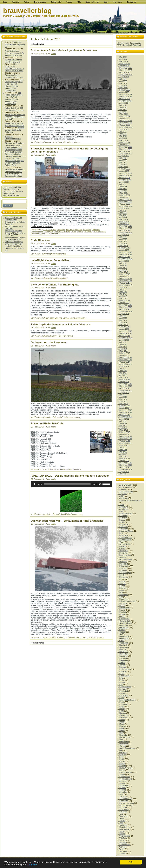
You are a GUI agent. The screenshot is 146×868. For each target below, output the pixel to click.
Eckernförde (57, 142)
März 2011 (124, 456)
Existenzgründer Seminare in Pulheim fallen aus (61, 325)
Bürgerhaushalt (125, 540)
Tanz (121, 814)
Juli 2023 (123, 132)
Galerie (122, 617)
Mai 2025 (123, 83)
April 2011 (123, 454)
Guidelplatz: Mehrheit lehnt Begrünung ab (15, 44)
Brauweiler (47, 142)
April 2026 (123, 59)
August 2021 (124, 182)
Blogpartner (124, 524)
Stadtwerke (124, 801)
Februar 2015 (125, 353)
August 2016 (124, 314)
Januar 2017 (124, 303)
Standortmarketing (127, 803)
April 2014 (123, 375)
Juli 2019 (123, 237)
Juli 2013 (123, 395)
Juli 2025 (123, 79)
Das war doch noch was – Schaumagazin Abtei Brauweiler (67, 521)
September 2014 (126, 364)
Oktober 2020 (125, 204)
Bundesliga (48, 514)
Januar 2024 (124, 118)
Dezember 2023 (126, 121)
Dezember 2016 (126, 305)
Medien (122, 720)
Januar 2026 (124, 66)
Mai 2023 (123, 136)
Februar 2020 (125, 222)
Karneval (123, 671)
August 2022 (124, 156)
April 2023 (123, 138)
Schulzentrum (125, 777)
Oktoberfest (124, 744)
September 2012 (126, 417)
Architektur (61, 230)
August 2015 (124, 340)
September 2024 (126, 101)
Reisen (122, 770)
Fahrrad (122, 584)
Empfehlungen (125, 573)
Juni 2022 (123, 160)
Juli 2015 (123, 342)
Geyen (122, 630)
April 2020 (123, 217)
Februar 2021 (125, 195)
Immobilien (124, 656)
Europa (122, 581)
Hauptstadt (124, 647)
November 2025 (126, 70)
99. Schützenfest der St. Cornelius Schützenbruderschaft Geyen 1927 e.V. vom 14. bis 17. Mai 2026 (15, 231)
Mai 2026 (123, 57)
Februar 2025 (125, 90)
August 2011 (124, 445)
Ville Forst (123, 838)
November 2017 (126, 281)
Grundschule (124, 636)
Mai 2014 (123, 373)
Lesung (122, 709)
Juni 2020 (123, 213)
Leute (122, 711)
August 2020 (124, 208)
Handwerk (123, 645)
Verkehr (44, 234)
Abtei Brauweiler (50, 230)
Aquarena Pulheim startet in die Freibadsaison (15, 238)
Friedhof (123, 612)
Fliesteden (123, 599)
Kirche (122, 680)
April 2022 (123, 165)
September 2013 (126, 390)
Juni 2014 (123, 371)
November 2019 (126, 228)
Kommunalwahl (125, 687)
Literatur (123, 713)
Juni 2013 (123, 397)
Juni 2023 (123, 134)
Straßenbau (36, 234)
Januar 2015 (124, 355)
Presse (122, 764)
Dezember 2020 (126, 200)
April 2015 (123, 349)
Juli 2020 (123, 211)
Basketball (123, 516)
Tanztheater (124, 816)
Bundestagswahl (126, 538)
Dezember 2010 (126, 463)
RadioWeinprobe (126, 768)
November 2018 (126, 254)
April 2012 (123, 428)
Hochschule (124, 654)
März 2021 (124, 193)
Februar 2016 (125, 327)
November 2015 (126, 333)
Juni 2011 (123, 450)
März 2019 (124, 246)
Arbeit (122, 496)
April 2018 (123, 270)
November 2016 (126, 307)
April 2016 (123, 322)
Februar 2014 (125, 380)
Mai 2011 (123, 452)
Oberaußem (124, 742)
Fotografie (123, 603)
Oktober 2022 (125, 151)
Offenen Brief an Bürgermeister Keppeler (59, 210)
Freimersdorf (58, 417)
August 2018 (124, 261)
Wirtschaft (123, 851)
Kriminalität (124, 696)
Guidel (122, 641)
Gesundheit (124, 628)
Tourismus (123, 825)
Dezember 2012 (126, 410)
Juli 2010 (123, 474)
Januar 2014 (124, 382)
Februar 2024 (125, 116)
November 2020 (126, 202)
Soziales (123, 790)
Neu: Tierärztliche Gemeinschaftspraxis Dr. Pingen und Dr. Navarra (15, 53)
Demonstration (125, 555)
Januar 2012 (124, 434)
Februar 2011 (125, 458)
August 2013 (124, 393)
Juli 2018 (123, 263)
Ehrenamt (123, 568)
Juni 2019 (123, 239)
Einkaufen (96, 230)
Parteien (67, 232)
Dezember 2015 (126, 331)
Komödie (123, 689)
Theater (122, 821)
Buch (121, 533)
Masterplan (58, 232)
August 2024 (124, 103)
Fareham (123, 588)
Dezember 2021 (126, 173)
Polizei (46, 318)
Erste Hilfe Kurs (41, 240)
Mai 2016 (123, 320)
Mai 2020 (123, 215)
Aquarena (123, 494)
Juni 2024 (123, 107)
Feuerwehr (124, 595)
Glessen (123, 632)
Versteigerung (125, 836)
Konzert (122, 693)
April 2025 (123, 86)
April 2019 (123, 244)
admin (53, 54)
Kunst (84, 637)
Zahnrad (123, 854)
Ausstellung (61, 637)
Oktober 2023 (125, 125)
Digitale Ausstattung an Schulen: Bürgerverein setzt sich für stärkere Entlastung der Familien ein (14, 246)
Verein (122, 832)
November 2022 (126, 149)
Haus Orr (123, 650)
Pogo (121, 757)
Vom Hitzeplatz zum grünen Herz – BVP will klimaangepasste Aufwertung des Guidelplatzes (14, 85)
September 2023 (126, 127)
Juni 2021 (123, 186)
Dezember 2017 (126, 279)
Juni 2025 (123, 81)
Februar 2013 (125, 406)
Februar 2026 (125, 64)
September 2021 (126, 180)
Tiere (121, 823)
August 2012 (124, 419)
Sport (63, 514)
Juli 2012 (123, 421)
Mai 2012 (123, 426)
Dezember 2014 (126, 358)
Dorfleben (87, 230)
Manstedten (124, 715)
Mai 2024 (123, 110)
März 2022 (124, 167)
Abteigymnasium (126, 487)
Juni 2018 (123, 265)
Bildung (46, 336)
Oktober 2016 (125, 309)
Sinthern (47, 278)
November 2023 (126, 123)
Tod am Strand (59, 135)
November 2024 (126, 97)
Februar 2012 (125, 432)
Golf (121, 634)
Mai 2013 (123, 399)
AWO (121, 511)
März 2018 (124, 272)
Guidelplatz (48, 232)
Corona (122, 549)
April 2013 (123, 401)
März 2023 (124, 140)
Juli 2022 (123, 158)
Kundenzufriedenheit (127, 700)
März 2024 (124, 114)
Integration (124, 660)
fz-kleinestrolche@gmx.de (91, 251)
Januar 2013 (124, 408)
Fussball (56, 514)
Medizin (122, 722)
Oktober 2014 (125, 362)
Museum (123, 726)
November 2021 (126, 176)
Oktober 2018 (125, 257)
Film (121, 597)
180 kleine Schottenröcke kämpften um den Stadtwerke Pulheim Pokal (15, 162)
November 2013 (126, 386)
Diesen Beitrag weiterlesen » (42, 227)
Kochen (122, 682)
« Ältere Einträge (37, 44)
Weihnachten (125, 845)
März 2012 (124, 430)
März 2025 (124, 88)
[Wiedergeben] (35, 484)
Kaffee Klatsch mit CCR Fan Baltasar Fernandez (15, 109)
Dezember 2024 (126, 94)
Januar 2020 (124, 224)
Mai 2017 (123, 294)
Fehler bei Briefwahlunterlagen (13, 138)
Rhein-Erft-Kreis (56, 318)
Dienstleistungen (126, 560)
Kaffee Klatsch (125, 669)
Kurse (122, 707)
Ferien (122, 590)
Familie (122, 586)
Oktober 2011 (125, 441)
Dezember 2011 (126, 437)
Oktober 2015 (125, 336)
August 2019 (124, 235)
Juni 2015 (123, 344)
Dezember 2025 (126, 68)
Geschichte (124, 625)
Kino (121, 678)
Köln (121, 685)
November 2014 (126, 360)
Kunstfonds (124, 704)
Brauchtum (124, 527)
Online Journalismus (127, 748)
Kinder (122, 674)
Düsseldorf (124, 564)
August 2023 (124, 129)
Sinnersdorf (124, 786)
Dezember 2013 (126, 384)
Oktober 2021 (125, 178)
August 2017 (124, 287)
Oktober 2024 (125, 99)
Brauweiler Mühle (126, 531)
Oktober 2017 (125, 283)
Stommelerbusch (126, 805)
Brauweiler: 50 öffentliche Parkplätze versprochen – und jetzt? (15, 117)
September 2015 (126, 338)
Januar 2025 (124, 92)
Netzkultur (123, 735)
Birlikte (122, 522)
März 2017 (124, 298)
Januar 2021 (124, 197)
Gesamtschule (125, 621)
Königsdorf (124, 691)
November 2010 (126, 465)
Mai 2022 (123, 162)
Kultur (78, 637)
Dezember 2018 (126, 252)
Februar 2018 (125, 274)
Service (122, 783)
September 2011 (126, 443)
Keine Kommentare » (72, 142)
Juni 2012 (123, 423)
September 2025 (126, 75)
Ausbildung (124, 507)
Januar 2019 (124, 250)
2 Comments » (54, 234)
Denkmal (79, 230)
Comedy (123, 546)
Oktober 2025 (125, 72)
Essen (122, 579)
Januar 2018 (124, 276)
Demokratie (124, 553)
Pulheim (80, 232)
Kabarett (123, 667)
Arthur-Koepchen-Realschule (131, 500)
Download (137, 45)
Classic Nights (125, 544)
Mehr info (32, 865)
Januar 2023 (124, 145)
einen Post (54, 223)
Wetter (122, 849)
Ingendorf (123, 658)
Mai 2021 (123, 189)
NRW (121, 739)
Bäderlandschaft (126, 513)
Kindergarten (124, 676)
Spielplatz (123, 792)
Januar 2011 (124, 461)
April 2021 (123, 191)
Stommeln (123, 807)
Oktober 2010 (125, 467)
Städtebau (88, 232)
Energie (122, 575)
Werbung (123, 847)
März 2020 (124, 219)
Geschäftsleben (37, 232)
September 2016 (126, 312)
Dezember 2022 (126, 147)
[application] (71, 484)
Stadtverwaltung (99, 232)
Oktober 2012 (125, 415)
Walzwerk (123, 843)
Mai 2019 (123, 241)
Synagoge (123, 812)
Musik (122, 728)
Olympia (123, 746)
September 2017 (126, 285)
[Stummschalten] (100, 484)
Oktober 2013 (125, 388)
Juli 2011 (123, 448)
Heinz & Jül (124, 652)
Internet (122, 663)
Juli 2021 (123, 184)
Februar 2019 (125, 248)
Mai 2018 (123, 268)
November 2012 (126, 412)
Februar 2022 (125, 169)
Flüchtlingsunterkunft (128, 601)
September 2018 (126, 259)
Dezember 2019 (126, 226)
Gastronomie (124, 619)
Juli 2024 (123, 105)
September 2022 (126, 154)
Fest (121, 592)
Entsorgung (124, 577)
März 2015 (124, 351)
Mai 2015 (123, 347)
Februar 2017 (125, 301)
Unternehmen (125, 829)
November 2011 (126, 439)
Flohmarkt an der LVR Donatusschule (14, 219)
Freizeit (122, 610)
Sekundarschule (126, 779)
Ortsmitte (123, 753)
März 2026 (124, 61)
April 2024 (123, 112)
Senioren (123, 781)
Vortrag (122, 840)
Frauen (122, 606)
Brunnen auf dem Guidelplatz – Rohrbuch (14, 76)
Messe (122, 724)
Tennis (122, 818)
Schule (122, 775)
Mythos (122, 731)
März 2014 (124, 377)
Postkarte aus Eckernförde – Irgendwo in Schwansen (64, 50)
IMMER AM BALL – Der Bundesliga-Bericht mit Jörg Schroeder (70, 476)
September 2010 (126, 469)
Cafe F (122, 542)
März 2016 (124, 325)
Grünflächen (124, 639)
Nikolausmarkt (125, 737)
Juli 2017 (123, 290)
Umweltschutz (125, 827)
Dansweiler (124, 551)
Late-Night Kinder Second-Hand (51, 260)
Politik (73, 232)
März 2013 (124, 404)
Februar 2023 (125, 143)
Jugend (122, 665)
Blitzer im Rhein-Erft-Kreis (47, 424)
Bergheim (123, 518)
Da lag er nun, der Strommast (49, 343)
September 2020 (126, 206)
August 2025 (124, 77)
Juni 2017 (123, 292)
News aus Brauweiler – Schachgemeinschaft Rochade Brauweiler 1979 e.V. (15, 155)
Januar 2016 (124, 329)
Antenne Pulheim (126, 492)
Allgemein (123, 489)
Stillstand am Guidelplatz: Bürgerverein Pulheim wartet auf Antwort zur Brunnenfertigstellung (15, 146)
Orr (121, 750)
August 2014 (124, 366)
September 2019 (126, 233)
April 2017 (123, 296)
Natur (122, 733)
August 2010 (124, 472)
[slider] (67, 484)
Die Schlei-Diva (76, 135)
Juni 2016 (123, 318)
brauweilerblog (27, 11)
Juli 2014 (123, 369)
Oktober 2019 (125, 230)
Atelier (122, 505)
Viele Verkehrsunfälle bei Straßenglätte (55, 285)
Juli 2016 (123, 316)
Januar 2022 (124, 171)
